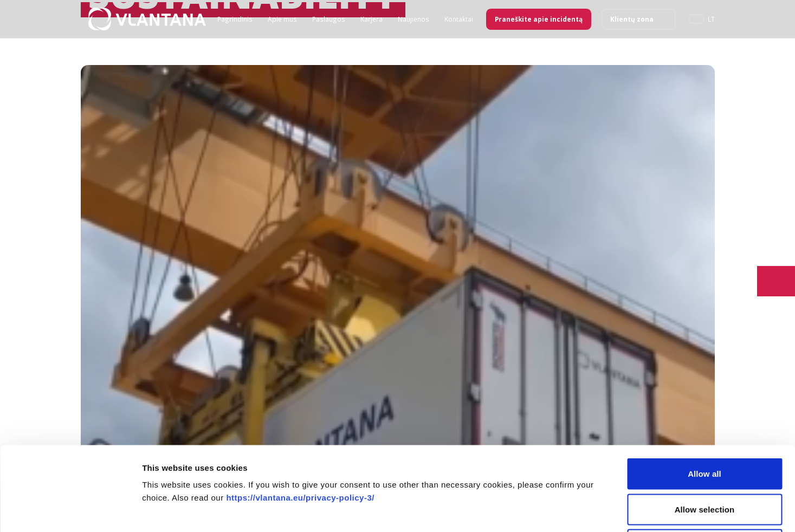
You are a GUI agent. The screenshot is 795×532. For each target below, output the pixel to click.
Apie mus (282, 19)
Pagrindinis (235, 19)
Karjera (371, 19)
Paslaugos (329, 19)
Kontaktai (459, 19)
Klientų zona (632, 19)
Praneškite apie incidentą (539, 19)
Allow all (704, 390)
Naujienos (413, 19)
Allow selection (705, 426)
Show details (569, 511)
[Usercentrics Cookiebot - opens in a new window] (70, 511)
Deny (704, 461)
